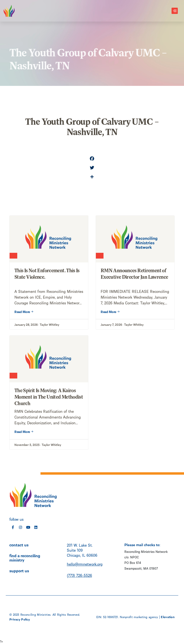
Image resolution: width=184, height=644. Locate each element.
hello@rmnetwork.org (85, 564)
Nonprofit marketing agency (139, 617)
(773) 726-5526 (79, 575)
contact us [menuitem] (19, 544)
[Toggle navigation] (175, 11)
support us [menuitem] (19, 570)
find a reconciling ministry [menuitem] (25, 557)
